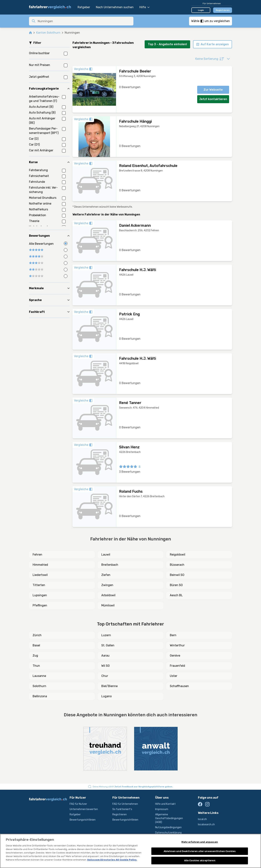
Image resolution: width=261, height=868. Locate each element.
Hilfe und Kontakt (165, 804)
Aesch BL (176, 595)
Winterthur (177, 645)
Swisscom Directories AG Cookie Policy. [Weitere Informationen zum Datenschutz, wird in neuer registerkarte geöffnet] (112, 860)
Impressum (162, 809)
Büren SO (176, 585)
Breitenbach (110, 565)
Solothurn (39, 686)
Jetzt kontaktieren (213, 99)
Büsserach (177, 565)
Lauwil (106, 555)
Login (201, 10)
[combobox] (84, 21)
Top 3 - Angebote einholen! (167, 44)
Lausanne (39, 676)
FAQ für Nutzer (78, 804)
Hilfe (144, 7)
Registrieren (223, 10)
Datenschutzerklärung (168, 833)
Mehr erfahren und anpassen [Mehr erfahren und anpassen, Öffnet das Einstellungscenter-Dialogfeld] (200, 842)
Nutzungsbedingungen (168, 827)
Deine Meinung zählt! (133, 787)
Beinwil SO (177, 575)
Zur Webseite (213, 90)
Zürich (37, 635)
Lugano (106, 696)
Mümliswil (108, 605)
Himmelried (40, 565)
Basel (36, 645)
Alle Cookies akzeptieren (200, 860)
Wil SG (105, 666)
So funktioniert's (122, 809)
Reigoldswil (178, 555)
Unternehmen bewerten (84, 809)
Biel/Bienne (109, 686)
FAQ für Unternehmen (125, 804)
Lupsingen (40, 595)
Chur (105, 676)
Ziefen (106, 575)
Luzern (106, 635)
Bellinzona (40, 696)
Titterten (39, 585)
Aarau (105, 656)
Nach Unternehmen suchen (115, 7)
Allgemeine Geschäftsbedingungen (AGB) (169, 818)
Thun (36, 666)
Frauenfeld (177, 666)
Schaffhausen (179, 686)
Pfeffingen (40, 605)
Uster (174, 676)
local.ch (202, 819)
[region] (130, 851)
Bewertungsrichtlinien (83, 820)
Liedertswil (40, 575)
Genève (175, 656)
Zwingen (107, 585)
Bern (173, 635)
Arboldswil (108, 595)
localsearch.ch (206, 824)
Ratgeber (84, 7)
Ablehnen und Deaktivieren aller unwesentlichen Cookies (200, 851)
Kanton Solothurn (48, 33)
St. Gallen (108, 645)
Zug (35, 656)
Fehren (37, 555)
